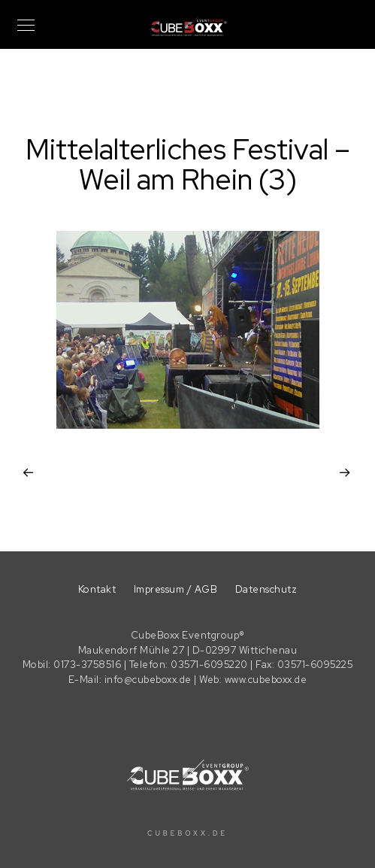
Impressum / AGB (176, 589)
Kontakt (97, 589)
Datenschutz (266, 589)
